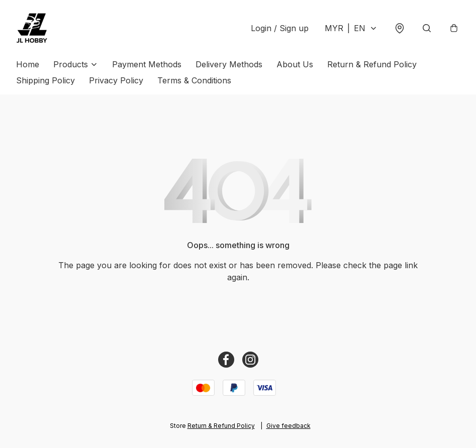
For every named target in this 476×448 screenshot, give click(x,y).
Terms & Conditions (194, 80)
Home (28, 64)
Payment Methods (147, 64)
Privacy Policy (116, 80)
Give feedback (289, 426)
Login (280, 28)
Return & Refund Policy (372, 64)
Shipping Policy (45, 80)
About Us (295, 64)
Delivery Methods (229, 64)
